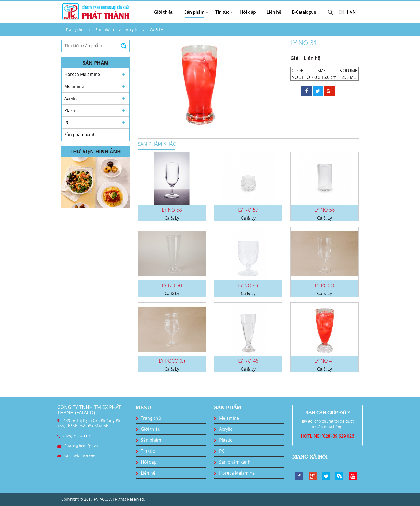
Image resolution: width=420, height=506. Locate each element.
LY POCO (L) (172, 361)
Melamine (74, 86)
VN (353, 12)
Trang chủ (75, 30)
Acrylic (132, 30)
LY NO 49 (248, 285)
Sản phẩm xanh (80, 135)
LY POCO (325, 285)
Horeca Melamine (82, 74)
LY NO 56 (325, 210)
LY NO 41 (325, 361)
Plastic (71, 110)
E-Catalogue (304, 12)
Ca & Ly (156, 30)
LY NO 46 (248, 361)
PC (67, 123)
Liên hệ (274, 12)
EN (342, 12)
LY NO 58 (172, 210)
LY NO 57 (248, 210)
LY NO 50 (172, 285)
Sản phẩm (105, 30)
